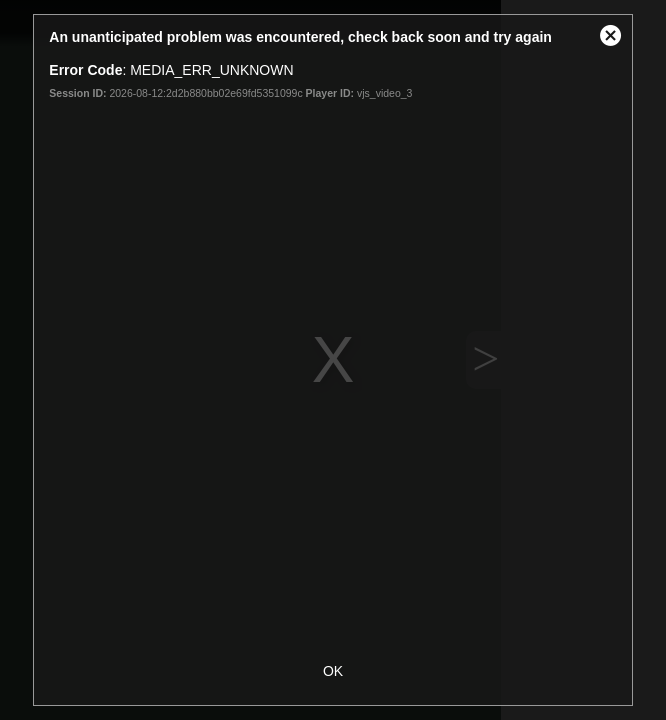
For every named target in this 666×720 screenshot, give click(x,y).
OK (333, 671)
